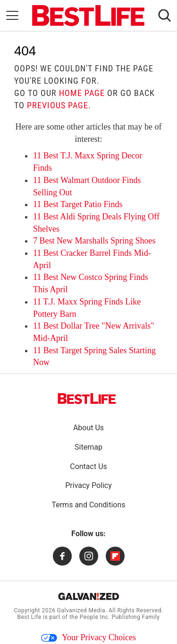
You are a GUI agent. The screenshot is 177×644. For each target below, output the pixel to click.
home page (82, 93)
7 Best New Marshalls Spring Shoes (94, 241)
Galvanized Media (81, 610)
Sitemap (88, 447)
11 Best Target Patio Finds (78, 204)
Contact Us (88, 466)
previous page (58, 105)
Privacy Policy (88, 485)
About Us (88, 428)
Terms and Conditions (88, 505)
